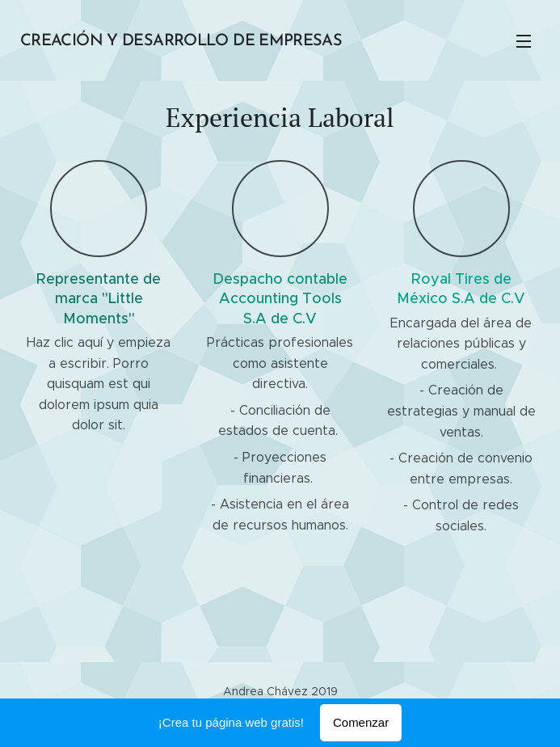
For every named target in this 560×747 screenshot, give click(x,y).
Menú (524, 41)
